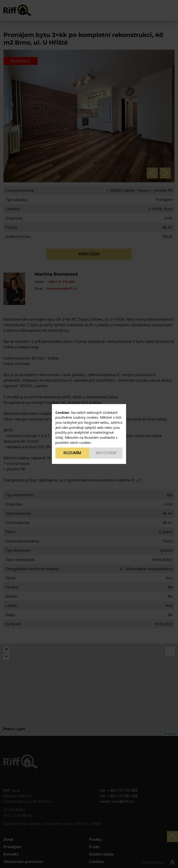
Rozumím (72, 453)
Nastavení (106, 453)
